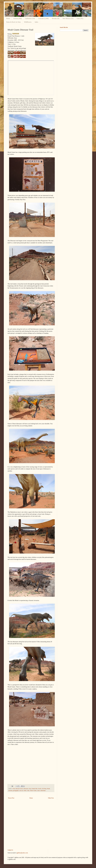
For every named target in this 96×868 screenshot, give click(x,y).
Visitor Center (33, 791)
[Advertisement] (74, 46)
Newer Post (11, 798)
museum (10, 791)
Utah (28, 791)
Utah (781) (80, 19)
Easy (30, 789)
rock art (21, 791)
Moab (48, 789)
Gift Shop (44, 789)
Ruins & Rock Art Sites (14, 22)
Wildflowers (28, 22)
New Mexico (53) (68, 19)
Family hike (35, 789)
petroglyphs (16, 791)
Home (8, 19)
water (38, 791)
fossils (40, 789)
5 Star (14, 789)
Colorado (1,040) (43, 19)
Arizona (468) (17, 19)
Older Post (51, 798)
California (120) (30, 19)
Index (36, 22)
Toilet (25, 791)
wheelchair (43, 791)
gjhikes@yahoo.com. (22, 853)
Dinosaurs (26, 789)
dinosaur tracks (19, 789)
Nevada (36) (56, 19)
